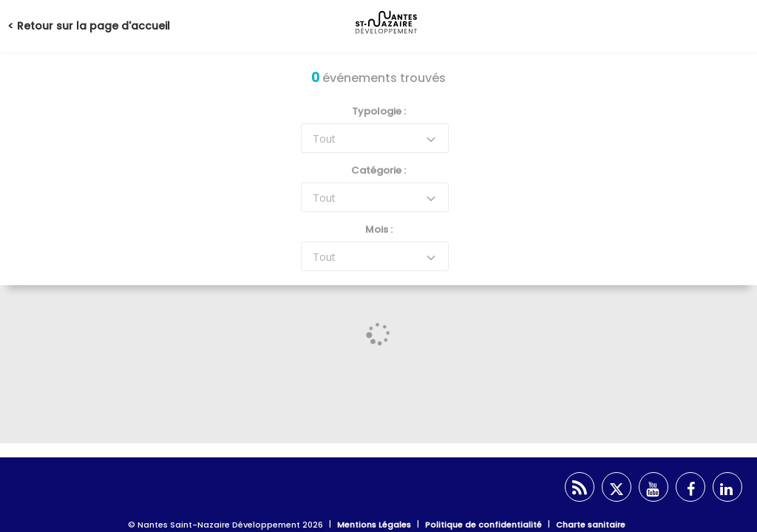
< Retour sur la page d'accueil (89, 26)
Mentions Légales (374, 525)
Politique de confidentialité (483, 525)
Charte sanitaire (591, 525)
